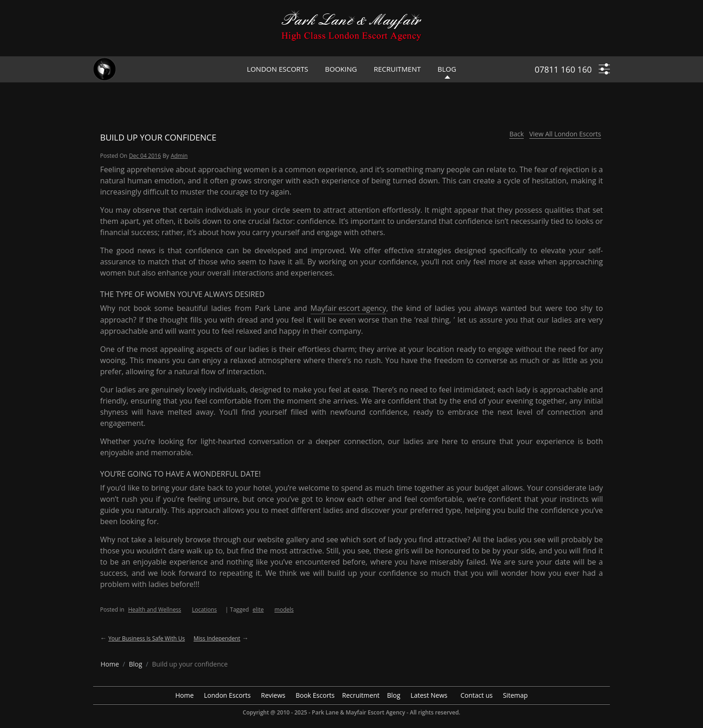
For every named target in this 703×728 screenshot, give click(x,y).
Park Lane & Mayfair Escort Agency (358, 712)
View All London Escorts (565, 134)
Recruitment (397, 69)
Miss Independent (217, 638)
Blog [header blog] (447, 69)
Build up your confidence (158, 137)
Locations (204, 610)
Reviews (273, 695)
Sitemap (515, 695)
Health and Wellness (155, 610)
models (284, 610)
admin (179, 156)
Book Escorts (315, 695)
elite (258, 610)
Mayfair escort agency (348, 308)
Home (184, 695)
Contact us (477, 695)
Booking (341, 69)
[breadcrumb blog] (136, 664)
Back (517, 134)
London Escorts (277, 69)
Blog (394, 695)
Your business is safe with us (147, 638)
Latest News (429, 695)
